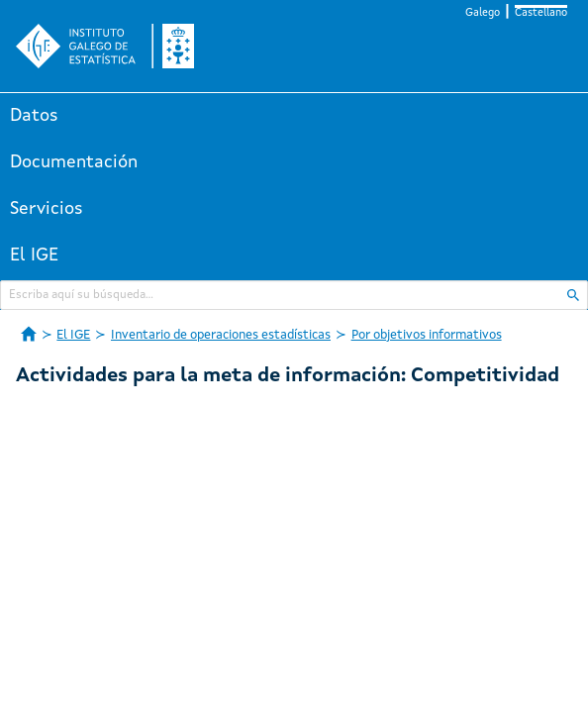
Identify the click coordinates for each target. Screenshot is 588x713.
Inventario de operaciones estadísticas (221, 335)
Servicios (47, 209)
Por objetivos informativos (427, 335)
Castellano (541, 13)
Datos (34, 116)
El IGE (34, 255)
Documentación (74, 162)
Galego (483, 13)
